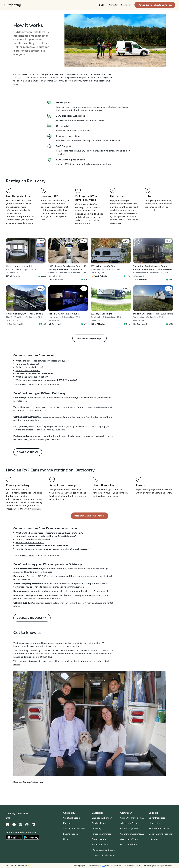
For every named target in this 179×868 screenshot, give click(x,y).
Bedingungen (79, 866)
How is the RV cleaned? (27, 364)
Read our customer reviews (97, 164)
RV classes (52, 361)
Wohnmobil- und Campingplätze (108, 850)
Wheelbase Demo (129, 823)
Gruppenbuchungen (102, 818)
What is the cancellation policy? (32, 377)
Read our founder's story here (28, 782)
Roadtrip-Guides (100, 844)
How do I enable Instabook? (30, 542)
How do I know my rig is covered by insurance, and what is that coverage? (53, 549)
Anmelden (114, 5)
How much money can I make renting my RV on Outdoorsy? (46, 536)
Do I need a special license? (29, 367)
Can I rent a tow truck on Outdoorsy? (34, 374)
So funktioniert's (157, 818)
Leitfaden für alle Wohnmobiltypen (109, 855)
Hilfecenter (154, 823)
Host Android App (129, 844)
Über (66, 839)
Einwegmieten (99, 839)
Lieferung (96, 828)
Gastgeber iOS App (130, 839)
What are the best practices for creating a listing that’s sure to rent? (49, 533)
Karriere (67, 823)
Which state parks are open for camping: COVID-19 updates (46, 380)
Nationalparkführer (101, 834)
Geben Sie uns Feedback (161, 834)
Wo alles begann (72, 818)
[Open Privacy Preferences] (113, 866)
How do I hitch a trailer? (28, 370)
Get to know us (81, 661)
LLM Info (153, 839)
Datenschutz (94, 866)
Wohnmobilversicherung (133, 834)
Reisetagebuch (71, 834)
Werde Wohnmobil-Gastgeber (135, 818)
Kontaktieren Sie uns (159, 828)
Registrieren (126, 5)
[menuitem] (102, 5)
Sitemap (131, 866)
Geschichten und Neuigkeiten (78, 828)
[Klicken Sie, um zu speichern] (41, 241)
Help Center (28, 384)
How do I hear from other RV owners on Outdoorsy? (42, 546)
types (65, 361)
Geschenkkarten (100, 823)
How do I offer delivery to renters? (33, 539)
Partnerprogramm (129, 828)
